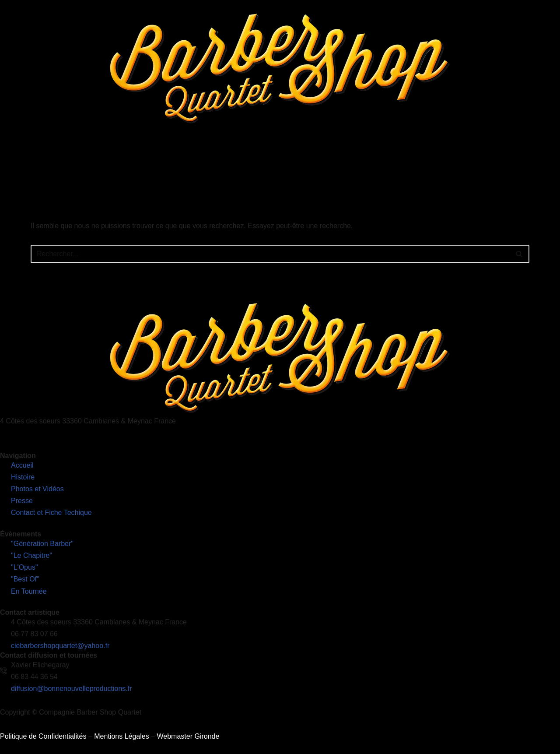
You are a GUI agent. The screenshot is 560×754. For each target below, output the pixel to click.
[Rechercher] (270, 254)
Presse (344, 160)
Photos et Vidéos (296, 160)
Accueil (92, 160)
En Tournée (241, 160)
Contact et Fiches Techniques (410, 160)
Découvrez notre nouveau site (510, 160)
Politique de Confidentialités (43, 736)
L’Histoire (129, 160)
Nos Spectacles (184, 160)
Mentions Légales (121, 736)
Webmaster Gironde (188, 736)
